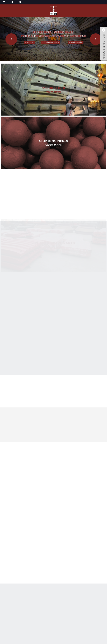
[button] (11, 39)
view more (53, 97)
